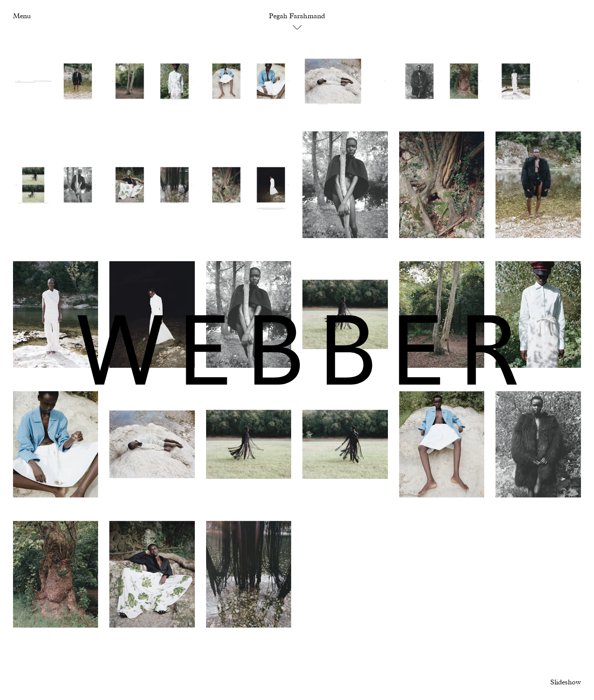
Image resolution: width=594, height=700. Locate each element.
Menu (22, 16)
